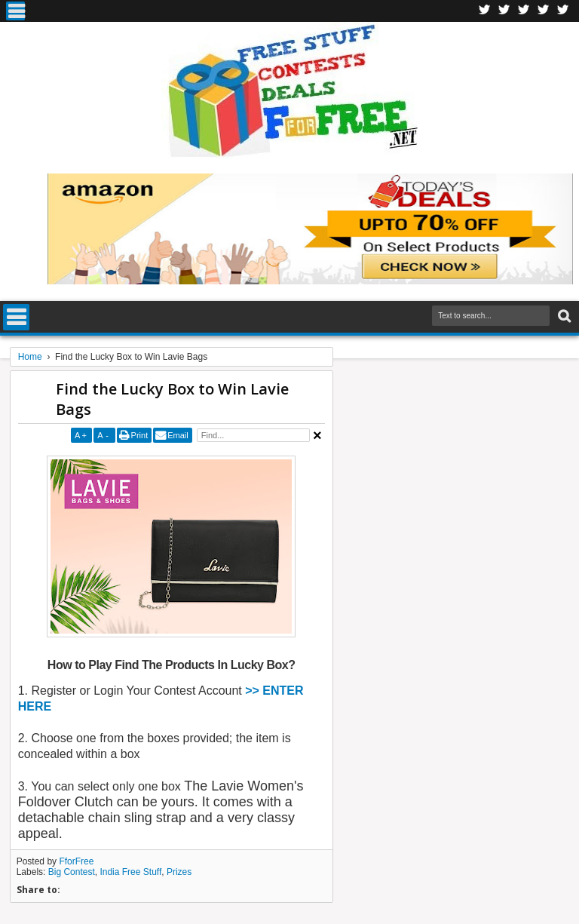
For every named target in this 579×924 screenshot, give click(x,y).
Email (178, 435)
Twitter (504, 11)
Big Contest (72, 872)
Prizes (179, 872)
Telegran (524, 11)
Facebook (485, 11)
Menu (15, 11)
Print (140, 435)
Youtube (563, 11)
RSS (544, 11)
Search (563, 316)
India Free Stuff (130, 872)
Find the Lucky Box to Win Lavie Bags (172, 399)
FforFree (76, 861)
